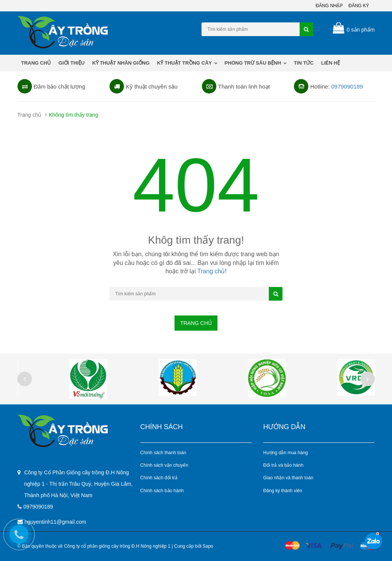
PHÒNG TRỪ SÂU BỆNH (256, 63)
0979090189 (347, 86)
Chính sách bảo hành (162, 491)
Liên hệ (331, 63)
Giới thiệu (71, 63)
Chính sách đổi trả (159, 478)
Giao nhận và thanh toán (288, 478)
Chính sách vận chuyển (164, 465)
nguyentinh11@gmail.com (56, 522)
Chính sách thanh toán (163, 453)
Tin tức (304, 63)
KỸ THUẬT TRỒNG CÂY (187, 63)
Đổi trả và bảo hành (283, 465)
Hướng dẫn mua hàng (285, 453)
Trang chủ (36, 63)
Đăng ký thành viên (283, 491)
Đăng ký (359, 6)
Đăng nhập (329, 6)
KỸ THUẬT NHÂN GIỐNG (121, 63)
